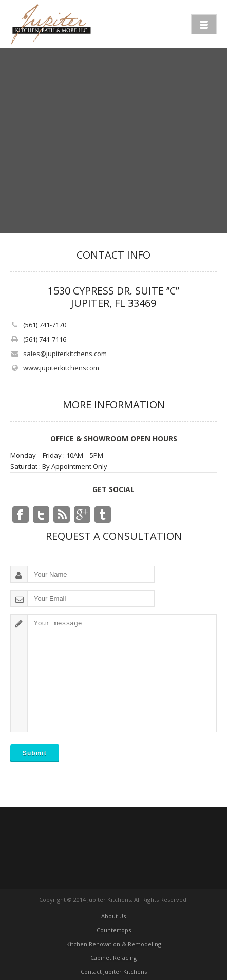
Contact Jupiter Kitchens (114, 972)
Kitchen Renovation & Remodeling (114, 944)
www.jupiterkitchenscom (61, 368)
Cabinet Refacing (113, 958)
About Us (113, 916)
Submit (35, 753)
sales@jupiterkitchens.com (65, 354)
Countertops (114, 930)
